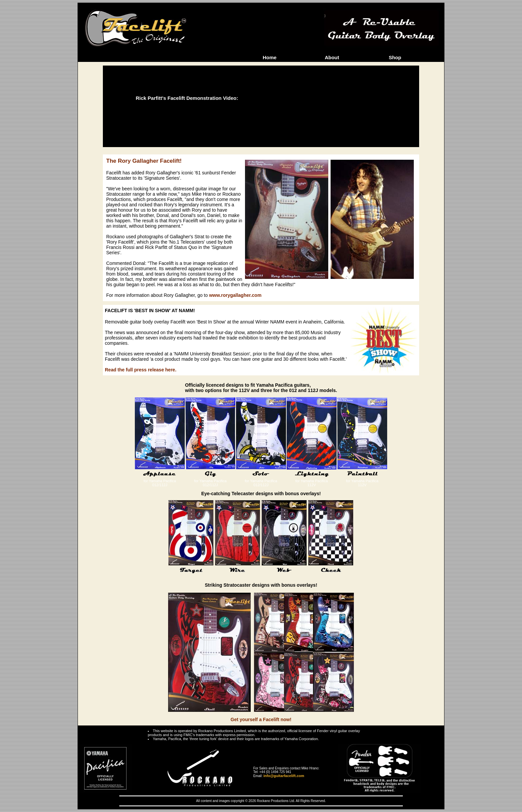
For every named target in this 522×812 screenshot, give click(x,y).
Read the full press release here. (141, 370)
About (332, 57)
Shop (395, 57)
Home (270, 57)
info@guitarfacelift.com (284, 776)
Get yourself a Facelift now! (261, 719)
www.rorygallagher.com (235, 295)
